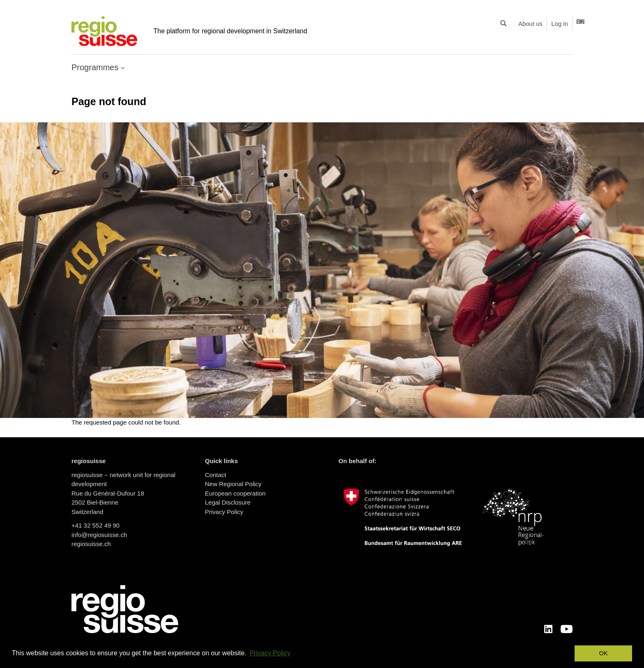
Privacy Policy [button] (270, 653)
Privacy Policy (224, 512)
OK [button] (604, 653)
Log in (560, 24)
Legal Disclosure (228, 502)
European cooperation (235, 493)
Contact (216, 475)
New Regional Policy (233, 484)
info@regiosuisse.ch (99, 535)
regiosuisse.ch (91, 544)
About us (530, 24)
